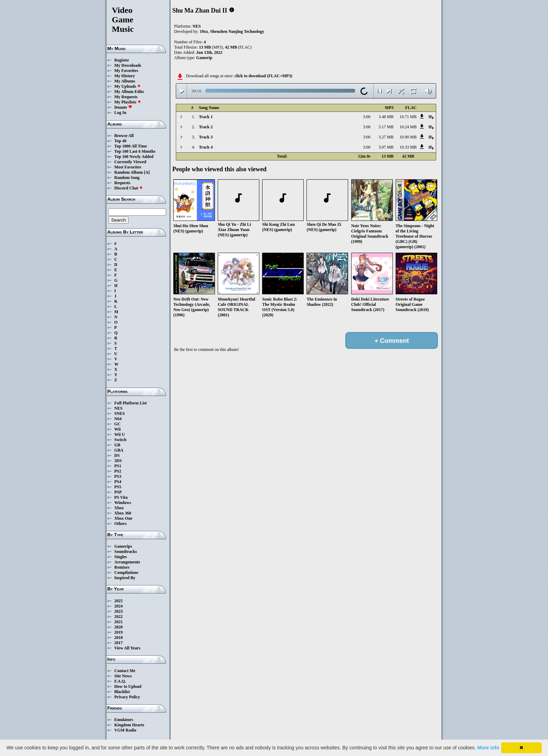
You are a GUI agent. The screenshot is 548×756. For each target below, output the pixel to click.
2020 (118, 627)
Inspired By (125, 578)
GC (117, 424)
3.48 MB (386, 117)
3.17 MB (386, 127)
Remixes (122, 567)
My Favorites (126, 71)
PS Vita (121, 497)
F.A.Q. (120, 681)
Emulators (124, 720)
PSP (118, 492)
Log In (120, 113)
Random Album (129, 172)
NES (118, 408)
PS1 (118, 466)
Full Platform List (131, 403)
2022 (118, 617)
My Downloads (128, 65)
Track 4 (206, 147)
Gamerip (204, 58)
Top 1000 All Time (131, 146)
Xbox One (123, 518)
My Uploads (128, 86)
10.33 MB (408, 147)
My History (125, 76)
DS (117, 455)
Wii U (120, 434)
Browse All (124, 136)
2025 (118, 601)
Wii (117, 429)
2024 (118, 606)
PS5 (118, 487)
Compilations (126, 573)
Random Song (127, 178)
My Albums (125, 81)
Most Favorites (128, 167)
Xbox (119, 508)
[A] (147, 172)
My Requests (126, 97)
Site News (123, 676)
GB (117, 445)
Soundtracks (126, 552)
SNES (120, 413)
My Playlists (128, 102)
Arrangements (127, 562)
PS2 (118, 471)
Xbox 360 (123, 513)
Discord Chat (129, 188)
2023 (118, 611)
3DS (118, 461)
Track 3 (206, 137)
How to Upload (128, 686)
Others (120, 524)
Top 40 (120, 141)
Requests (122, 183)
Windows (123, 503)
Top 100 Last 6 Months (135, 151)
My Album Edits (129, 92)
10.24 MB (408, 127)
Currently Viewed (130, 162)
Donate (123, 107)
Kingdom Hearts (129, 725)
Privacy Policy (127, 697)
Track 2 (206, 127)
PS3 (118, 476)
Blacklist (122, 692)
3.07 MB (386, 147)
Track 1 (206, 117)
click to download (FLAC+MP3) (263, 76)
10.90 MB (408, 137)
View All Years (127, 648)
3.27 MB (386, 137)
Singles (121, 557)
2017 (118, 643)
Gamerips (123, 546)
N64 (118, 419)
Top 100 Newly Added (134, 157)
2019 (118, 632)
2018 (118, 638)
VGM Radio (125, 730)
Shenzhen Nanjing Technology (237, 31)
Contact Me (125, 671)
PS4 (118, 482)
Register (122, 60)
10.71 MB (408, 117)
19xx (204, 31)
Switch (120, 440)
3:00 (367, 117)
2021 (118, 622)
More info (488, 748)
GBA (119, 450)
